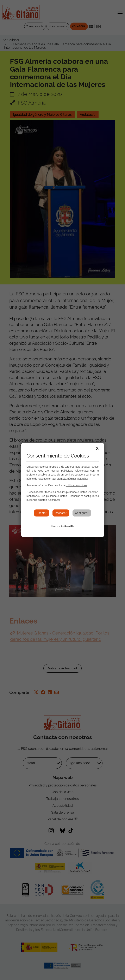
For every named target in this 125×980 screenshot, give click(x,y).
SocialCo (69, 526)
